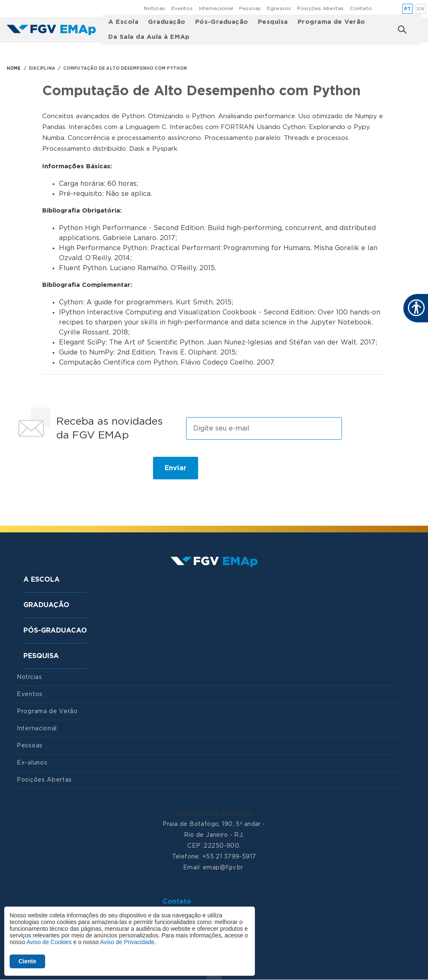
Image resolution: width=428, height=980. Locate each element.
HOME (14, 68)
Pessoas (250, 8)
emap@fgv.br (223, 868)
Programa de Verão (331, 22)
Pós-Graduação (222, 22)
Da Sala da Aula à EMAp (149, 37)
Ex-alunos (32, 763)
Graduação (167, 22)
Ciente (27, 961)
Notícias (154, 8)
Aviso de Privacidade (127, 942)
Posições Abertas (320, 8)
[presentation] (77, 471)
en (421, 9)
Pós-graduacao (55, 631)
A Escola (123, 22)
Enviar (176, 468)
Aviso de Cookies (49, 942)
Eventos (182, 8)
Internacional (216, 8)
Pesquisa (273, 22)
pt (408, 9)
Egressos (279, 8)
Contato (361, 8)
